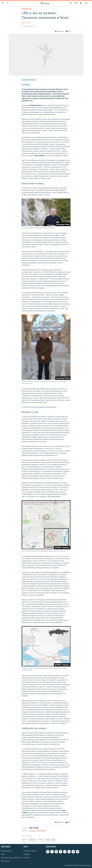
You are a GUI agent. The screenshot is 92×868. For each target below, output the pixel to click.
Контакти (27, 858)
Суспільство (26, 9)
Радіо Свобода (26, 23)
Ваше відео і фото (7, 851)
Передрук (27, 854)
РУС (71, 3)
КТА (76, 3)
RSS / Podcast (5, 861)
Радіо (3, 854)
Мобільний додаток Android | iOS (12, 858)
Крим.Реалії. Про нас (30, 851)
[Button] (59, 31)
